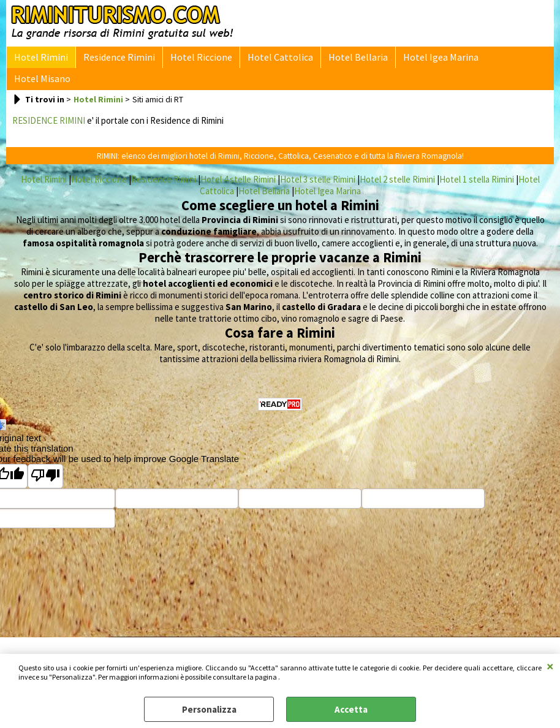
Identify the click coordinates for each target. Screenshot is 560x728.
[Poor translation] (45, 459)
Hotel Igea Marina (427, 60)
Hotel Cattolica (272, 60)
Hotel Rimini (40, 60)
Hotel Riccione (195, 60)
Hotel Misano (506, 60)
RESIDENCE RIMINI (49, 103)
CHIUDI (550, 666)
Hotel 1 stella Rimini (477, 162)
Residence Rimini (115, 60)
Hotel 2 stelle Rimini (397, 162)
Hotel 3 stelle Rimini (318, 162)
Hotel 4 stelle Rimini (238, 162)
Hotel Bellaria (347, 60)
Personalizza (209, 709)
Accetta (351, 709)
